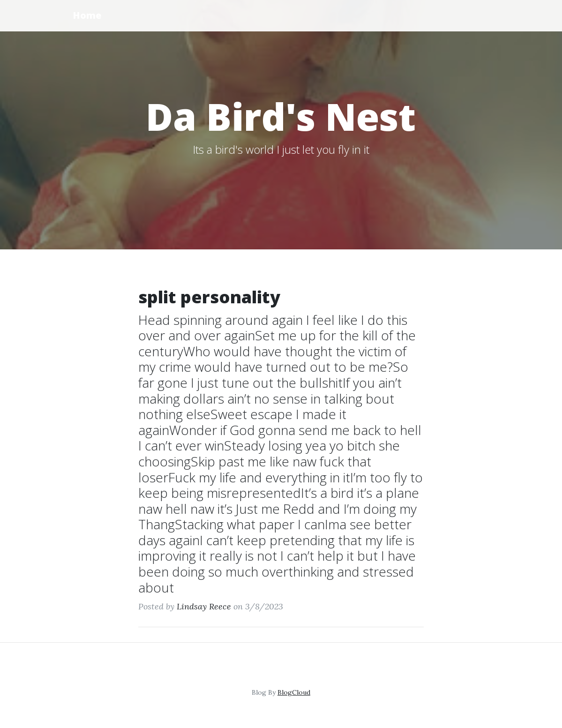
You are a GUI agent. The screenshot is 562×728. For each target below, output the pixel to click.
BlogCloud (294, 692)
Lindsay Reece (204, 606)
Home (87, 15)
